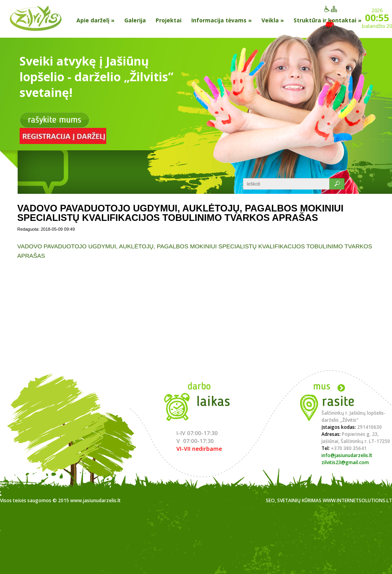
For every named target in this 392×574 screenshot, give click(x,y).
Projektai (169, 20)
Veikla (273, 20)
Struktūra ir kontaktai (328, 20)
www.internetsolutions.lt (357, 500)
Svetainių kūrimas (299, 500)
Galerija (135, 20)
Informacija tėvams (221, 20)
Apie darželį (95, 20)
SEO (270, 500)
